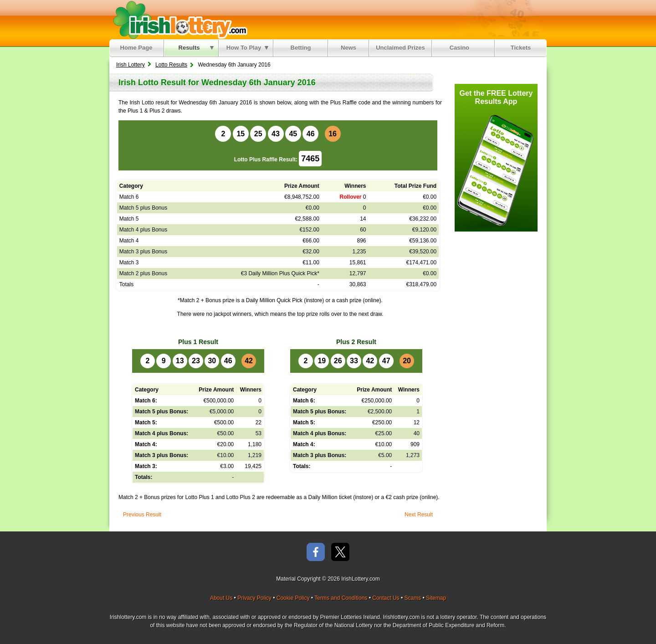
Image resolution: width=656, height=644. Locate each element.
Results (196, 48)
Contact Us (386, 598)
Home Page (136, 48)
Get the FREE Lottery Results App (496, 97)
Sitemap (436, 598)
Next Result (419, 515)
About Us (221, 598)
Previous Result (142, 515)
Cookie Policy (293, 598)
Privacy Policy (254, 598)
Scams (413, 598)
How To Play (247, 48)
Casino (461, 48)
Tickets (521, 48)
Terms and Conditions (341, 598)
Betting (301, 48)
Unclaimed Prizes (400, 48)
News (348, 48)
